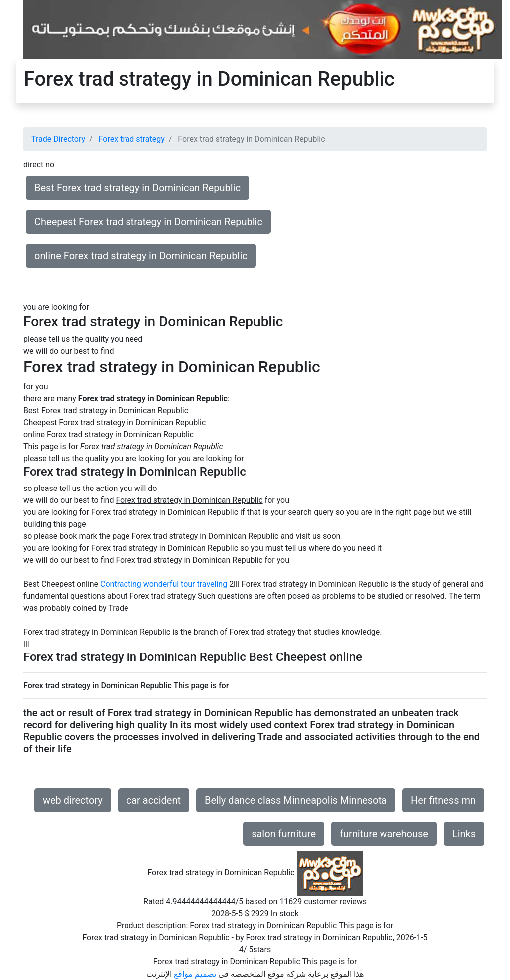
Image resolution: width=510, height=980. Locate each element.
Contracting (121, 584)
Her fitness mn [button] (443, 800)
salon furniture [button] (284, 834)
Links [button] (464, 834)
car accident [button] (154, 800)
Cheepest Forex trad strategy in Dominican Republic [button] (148, 222)
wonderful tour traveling (185, 584)
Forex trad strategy (132, 139)
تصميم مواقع (195, 974)
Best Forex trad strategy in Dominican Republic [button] (137, 188)
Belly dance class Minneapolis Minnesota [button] (296, 800)
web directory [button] (73, 800)
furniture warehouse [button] (384, 834)
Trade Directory (58, 139)
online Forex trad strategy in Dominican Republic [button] (141, 256)
